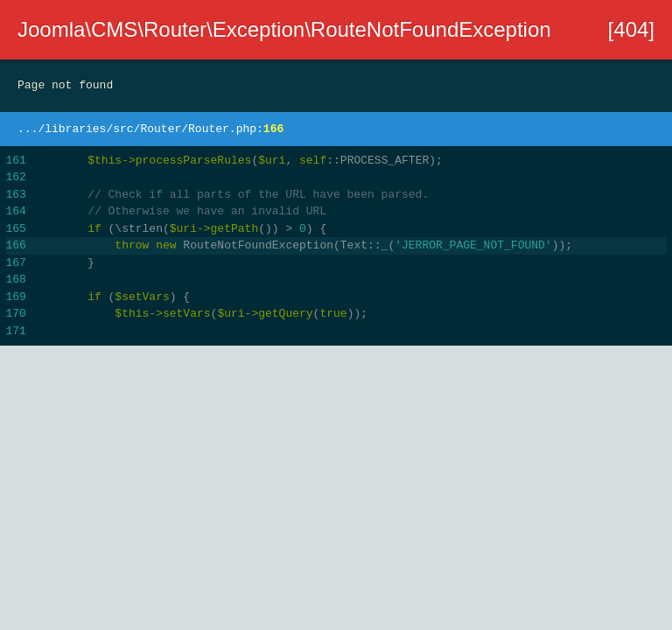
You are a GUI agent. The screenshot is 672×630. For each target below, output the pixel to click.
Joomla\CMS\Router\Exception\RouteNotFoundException (284, 29)
